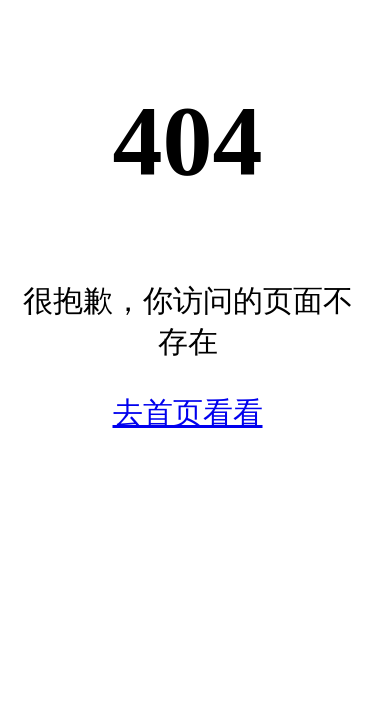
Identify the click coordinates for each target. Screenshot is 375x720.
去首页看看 (188, 412)
